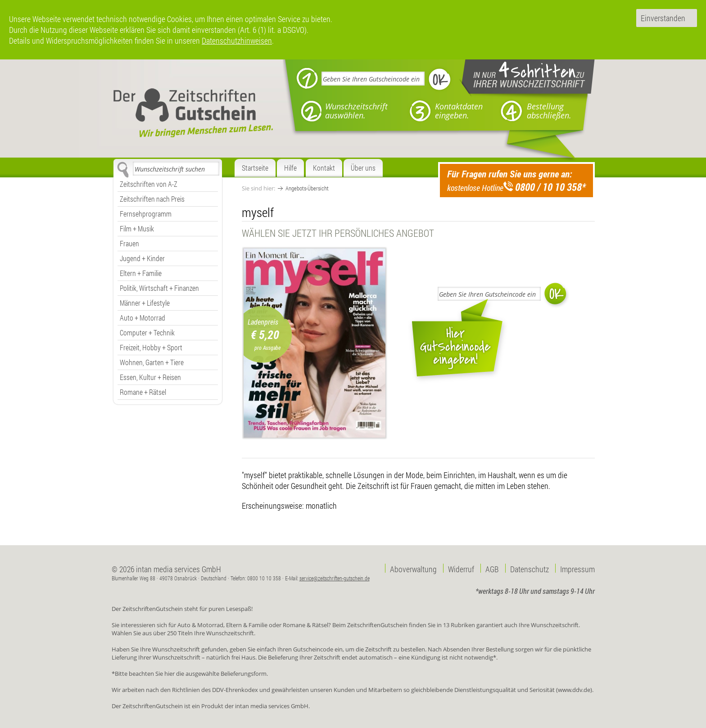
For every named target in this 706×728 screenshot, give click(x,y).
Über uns (363, 168)
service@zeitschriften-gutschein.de (335, 578)
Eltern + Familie (141, 273)
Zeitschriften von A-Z (149, 184)
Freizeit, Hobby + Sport (151, 347)
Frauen (129, 243)
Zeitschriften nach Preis (152, 199)
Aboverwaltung (413, 568)
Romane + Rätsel (143, 392)
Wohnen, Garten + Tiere (152, 362)
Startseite (255, 168)
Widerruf (461, 568)
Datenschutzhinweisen (237, 41)
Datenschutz (529, 568)
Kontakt (324, 168)
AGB (492, 568)
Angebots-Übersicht (307, 188)
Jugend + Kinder (142, 258)
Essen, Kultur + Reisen (150, 377)
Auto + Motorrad (143, 318)
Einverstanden (663, 18)
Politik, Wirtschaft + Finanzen (159, 288)
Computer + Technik (147, 332)
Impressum (577, 568)
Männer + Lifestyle (145, 303)
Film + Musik (137, 228)
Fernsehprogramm (146, 214)
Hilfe (290, 168)
